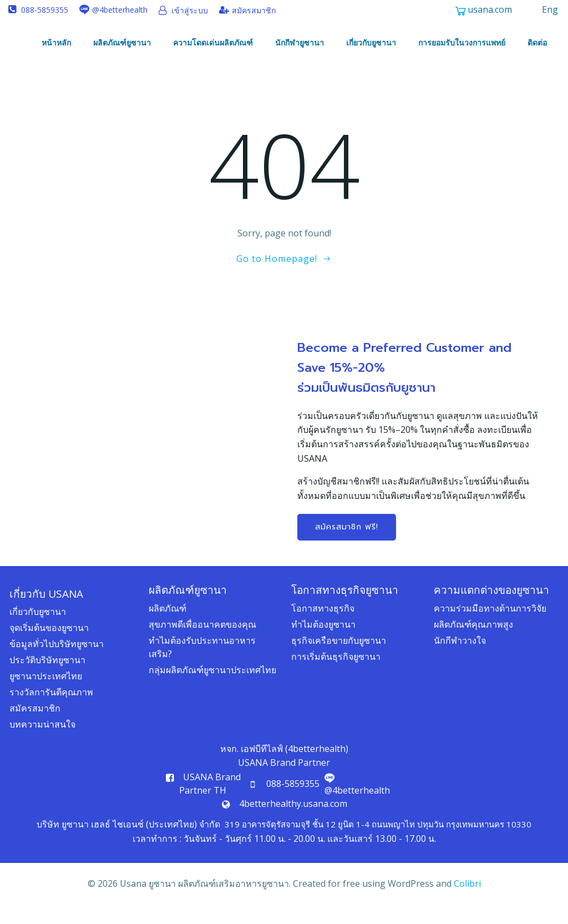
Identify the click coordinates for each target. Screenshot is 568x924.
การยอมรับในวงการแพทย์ (463, 46)
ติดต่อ (539, 46)
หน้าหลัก (58, 46)
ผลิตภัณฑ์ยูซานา (124, 46)
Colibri (467, 901)
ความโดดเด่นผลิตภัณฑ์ (215, 46)
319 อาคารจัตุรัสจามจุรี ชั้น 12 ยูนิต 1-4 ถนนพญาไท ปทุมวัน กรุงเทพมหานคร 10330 (378, 841)
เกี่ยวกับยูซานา (373, 46)
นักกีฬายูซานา (301, 46)
